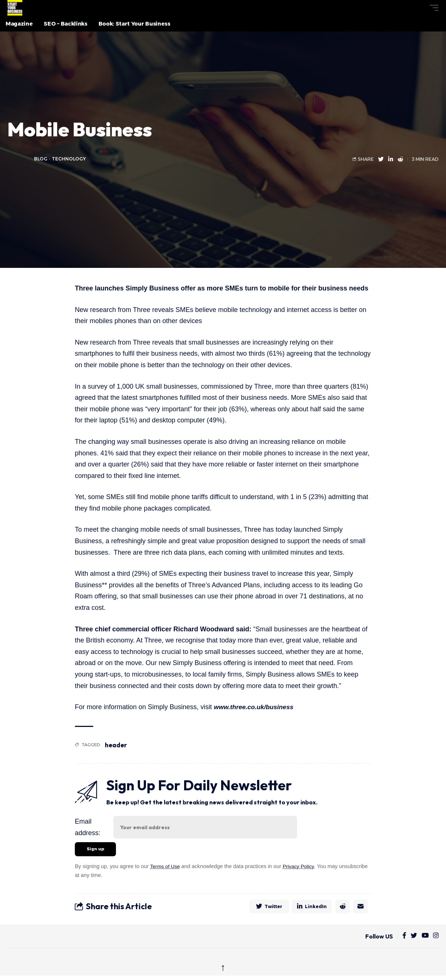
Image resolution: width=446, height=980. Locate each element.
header (117, 745)
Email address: (88, 827)
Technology (69, 159)
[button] (420, 8)
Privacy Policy (301, 867)
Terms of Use (166, 867)
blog (41, 159)
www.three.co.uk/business (255, 707)
